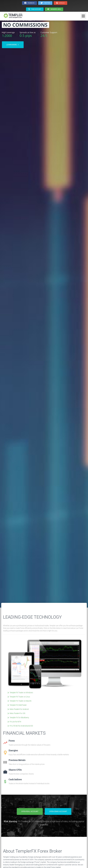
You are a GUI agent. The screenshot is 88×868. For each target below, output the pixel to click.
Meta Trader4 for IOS (16, 713)
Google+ (60, 3)
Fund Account (35, 9)
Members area (54, 9)
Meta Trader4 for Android (18, 709)
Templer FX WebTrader (17, 705)
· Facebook (29, 3)
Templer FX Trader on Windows (20, 693)
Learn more (13, 45)
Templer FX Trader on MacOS (19, 701)
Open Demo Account (58, 811)
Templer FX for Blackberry (18, 718)
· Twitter (45, 3)
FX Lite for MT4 (14, 722)
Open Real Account (30, 811)
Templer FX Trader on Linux (18, 697)
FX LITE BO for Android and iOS (20, 726)
